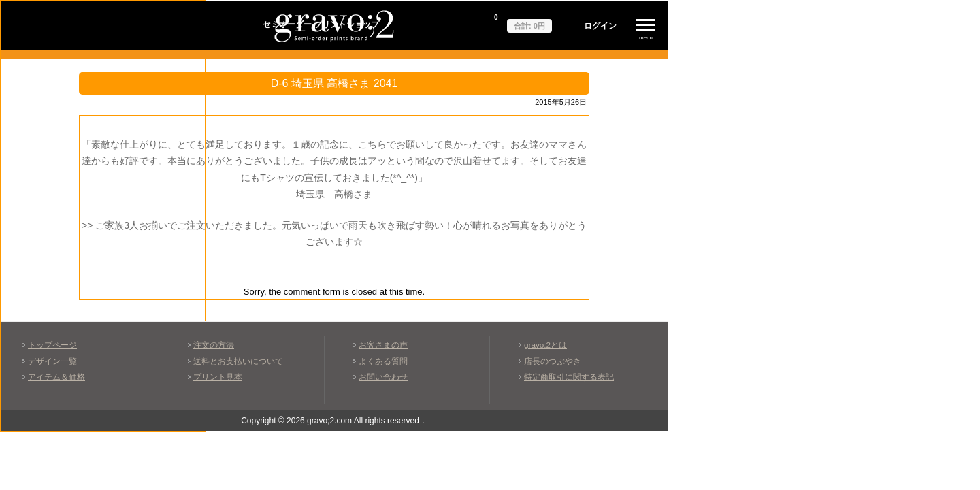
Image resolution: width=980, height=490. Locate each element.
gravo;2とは (545, 345)
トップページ (52, 345)
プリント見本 (218, 377)
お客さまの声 (383, 345)
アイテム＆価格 (56, 377)
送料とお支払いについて (238, 361)
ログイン (600, 26)
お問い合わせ (383, 377)
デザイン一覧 (52, 361)
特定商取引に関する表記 (569, 377)
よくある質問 (383, 361)
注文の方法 (214, 345)
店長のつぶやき (553, 361)
